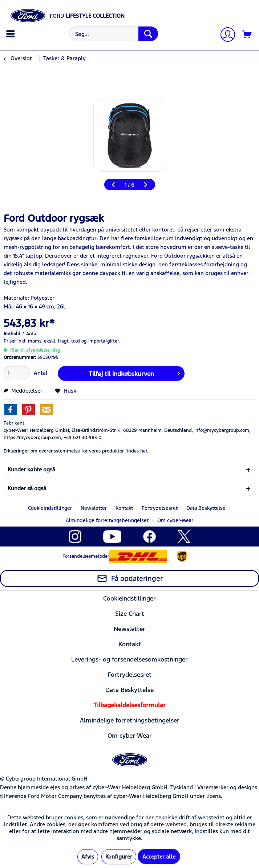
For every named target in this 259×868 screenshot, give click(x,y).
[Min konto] (225, 35)
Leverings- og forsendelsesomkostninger (129, 659)
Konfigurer (119, 857)
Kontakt (124, 508)
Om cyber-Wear (175, 520)
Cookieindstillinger (50, 508)
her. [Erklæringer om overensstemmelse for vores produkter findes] (144, 451)
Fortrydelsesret (160, 508)
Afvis (88, 857)
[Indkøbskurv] (247, 35)
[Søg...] (114, 34)
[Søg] (148, 34)
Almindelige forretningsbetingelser (107, 520)
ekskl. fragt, (57, 341)
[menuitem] (11, 34)
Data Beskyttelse (206, 508)
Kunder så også (27, 488)
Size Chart (130, 614)
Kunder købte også (31, 469)
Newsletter (94, 508)
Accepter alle (159, 857)
